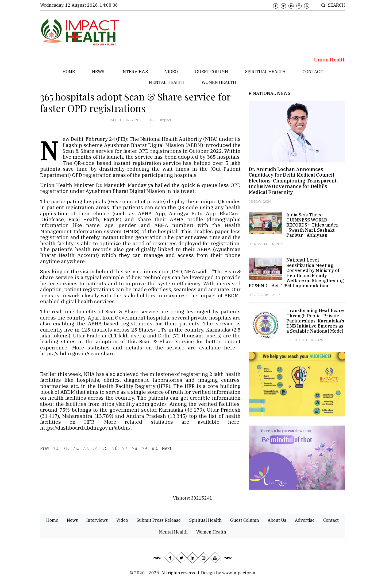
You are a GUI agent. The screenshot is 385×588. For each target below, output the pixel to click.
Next (167, 452)
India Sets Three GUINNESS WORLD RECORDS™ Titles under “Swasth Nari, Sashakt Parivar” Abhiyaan (312, 225)
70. (56, 452)
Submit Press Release (159, 520)
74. (96, 452)
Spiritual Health (265, 72)
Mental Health (167, 82)
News (98, 72)
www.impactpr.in (239, 573)
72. (76, 452)
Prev (45, 452)
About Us (277, 520)
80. (155, 452)
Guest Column (211, 72)
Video (171, 72)
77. (125, 452)
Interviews (135, 72)
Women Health (219, 82)
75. (105, 452)
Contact (313, 72)
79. (145, 452)
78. (135, 452)
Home (69, 72)
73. (86, 452)
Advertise (305, 520)
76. (115, 452)
